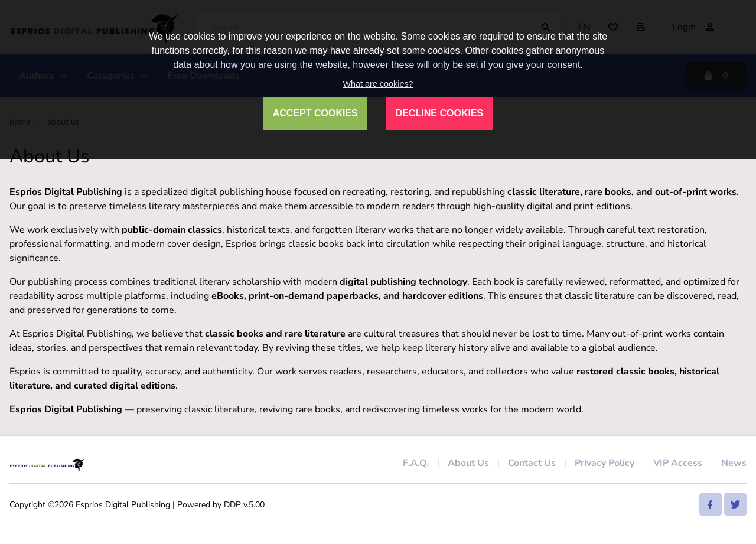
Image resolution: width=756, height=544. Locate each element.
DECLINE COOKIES (439, 113)
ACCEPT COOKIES (315, 113)
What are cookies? (378, 84)
